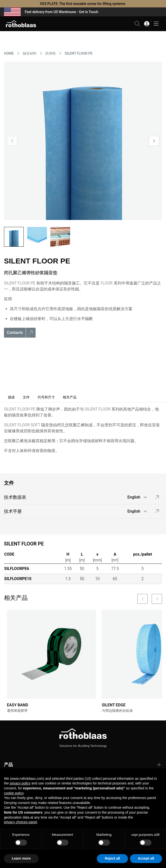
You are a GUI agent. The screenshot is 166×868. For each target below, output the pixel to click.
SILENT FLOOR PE (79, 53)
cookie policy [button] (14, 793)
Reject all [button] (112, 858)
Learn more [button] (21, 858)
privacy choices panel (21, 822)
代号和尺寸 (46, 397)
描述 (11, 397)
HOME (9, 53)
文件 (26, 397)
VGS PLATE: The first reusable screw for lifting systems (83, 4)
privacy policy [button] (20, 783)
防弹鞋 (51, 53)
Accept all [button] (146, 858)
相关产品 (70, 397)
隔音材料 (30, 53)
